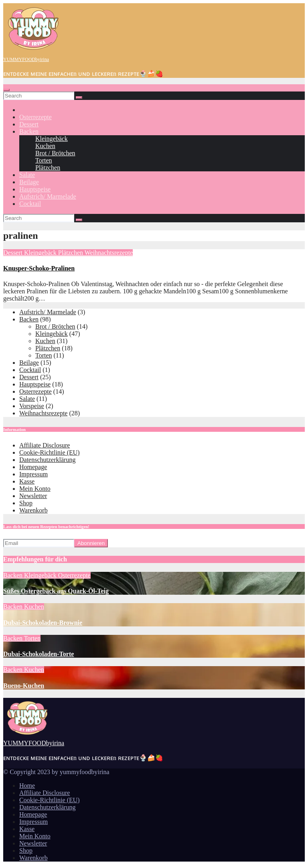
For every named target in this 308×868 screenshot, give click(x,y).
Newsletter (33, 496)
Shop (26, 503)
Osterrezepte (35, 117)
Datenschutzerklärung (47, 460)
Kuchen (45, 146)
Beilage (29, 182)
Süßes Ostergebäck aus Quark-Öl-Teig (56, 591)
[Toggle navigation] (6, 90)
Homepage (33, 467)
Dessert (29, 124)
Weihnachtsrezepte (109, 253)
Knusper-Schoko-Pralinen (39, 268)
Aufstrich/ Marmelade (48, 196)
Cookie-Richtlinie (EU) (50, 452)
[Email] (39, 543)
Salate (27, 175)
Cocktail (30, 204)
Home (27, 786)
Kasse (27, 481)
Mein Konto (35, 489)
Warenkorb (33, 510)
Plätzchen (48, 168)
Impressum (33, 474)
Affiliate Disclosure (45, 445)
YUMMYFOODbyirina (26, 59)
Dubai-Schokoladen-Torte (38, 654)
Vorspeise (32, 406)
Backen (29, 131)
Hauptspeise (35, 189)
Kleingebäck (52, 139)
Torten (44, 160)
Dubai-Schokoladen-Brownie (43, 623)
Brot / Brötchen (55, 153)
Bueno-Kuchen (24, 686)
